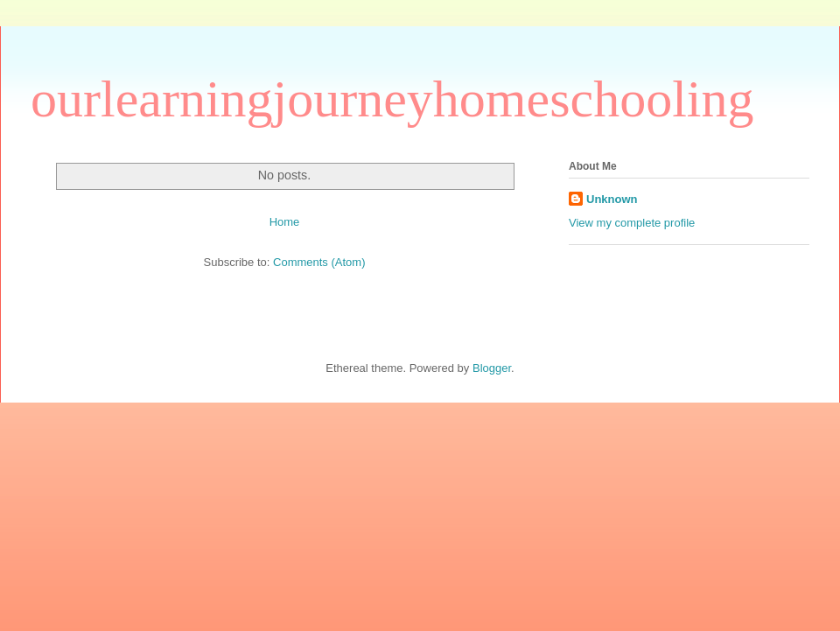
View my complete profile (632, 223)
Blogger (492, 368)
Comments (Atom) (319, 262)
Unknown (612, 199)
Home (285, 222)
